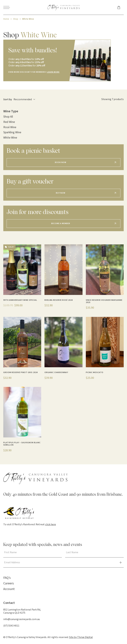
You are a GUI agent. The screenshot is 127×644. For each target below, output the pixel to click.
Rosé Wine (10, 127)
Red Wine (9, 122)
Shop (16, 19)
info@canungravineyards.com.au (22, 619)
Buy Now (61, 193)
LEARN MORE (53, 72)
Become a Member (61, 224)
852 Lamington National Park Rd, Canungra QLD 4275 (22, 611)
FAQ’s (7, 578)
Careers (9, 583)
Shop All (8, 117)
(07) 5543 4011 (11, 626)
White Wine (10, 138)
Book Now (61, 162)
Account (9, 589)
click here (51, 524)
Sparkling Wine (12, 132)
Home (6, 19)
